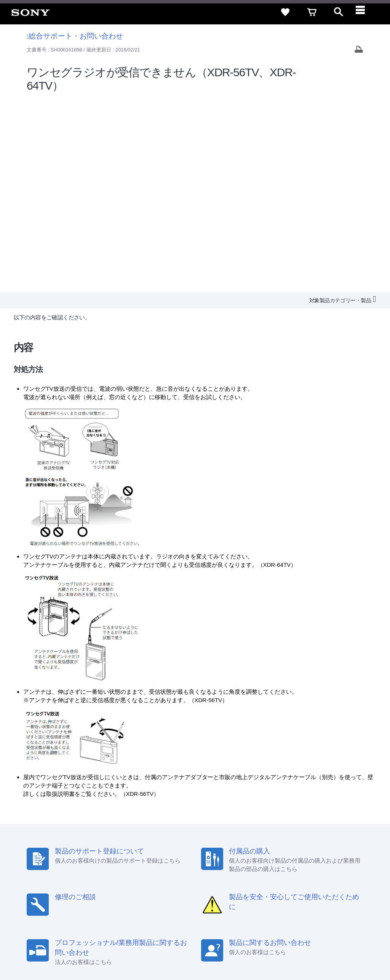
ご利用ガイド (307, 875)
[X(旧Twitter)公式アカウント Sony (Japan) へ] (300, 907)
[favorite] (285, 12)
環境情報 (283, 889)
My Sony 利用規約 (320, 889)
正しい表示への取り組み (161, 949)
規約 (336, 875)
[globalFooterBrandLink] (312, 954)
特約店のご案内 (201, 889)
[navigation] (365, 12)
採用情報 (166, 889)
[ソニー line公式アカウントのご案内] (284, 907)
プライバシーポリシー (104, 949)
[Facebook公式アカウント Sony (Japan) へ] (333, 907)
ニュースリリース (245, 889)
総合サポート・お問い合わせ (75, 36)
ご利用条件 (62, 949)
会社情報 (138, 889)
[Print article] (359, 50)
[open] (339, 12)
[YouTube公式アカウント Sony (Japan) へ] (316, 907)
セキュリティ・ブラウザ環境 (181, 875)
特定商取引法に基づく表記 (253, 875)
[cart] (312, 12)
